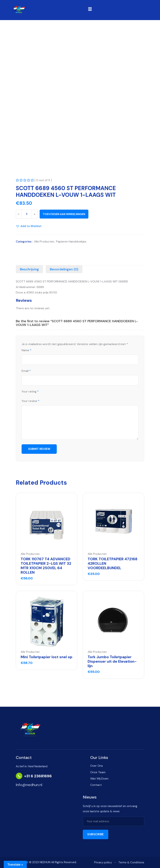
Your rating (30, 392)
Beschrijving (29, 269)
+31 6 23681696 (38, 776)
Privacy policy (103, 862)
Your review (31, 401)
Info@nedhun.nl (29, 785)
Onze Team (98, 772)
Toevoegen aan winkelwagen (64, 214)
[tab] (29, 269)
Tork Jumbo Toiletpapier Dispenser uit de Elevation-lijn (112, 661)
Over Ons (97, 766)
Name (27, 350)
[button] (90, 9)
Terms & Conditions (131, 862)
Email (26, 371)
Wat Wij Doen (99, 779)
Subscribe (96, 834)
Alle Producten (44, 241)
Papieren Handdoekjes (71, 241)
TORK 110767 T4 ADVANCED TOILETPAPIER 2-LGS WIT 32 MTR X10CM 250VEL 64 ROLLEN (46, 566)
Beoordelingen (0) (64, 269)
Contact (96, 785)
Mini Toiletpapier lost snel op (47, 657)
